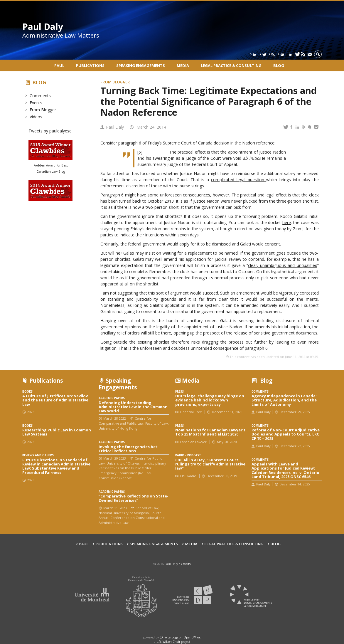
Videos (36, 117)
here (287, 222)
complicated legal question (239, 180)
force (171, 637)
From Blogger (43, 110)
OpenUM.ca (192, 637)
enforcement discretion (123, 186)
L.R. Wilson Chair (168, 642)
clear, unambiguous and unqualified (283, 265)
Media (183, 65)
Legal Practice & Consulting (231, 65)
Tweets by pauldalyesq (50, 131)
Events (36, 103)
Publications (90, 65)
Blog (279, 65)
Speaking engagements (141, 65)
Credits (186, 564)
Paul (59, 65)
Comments (40, 96)
